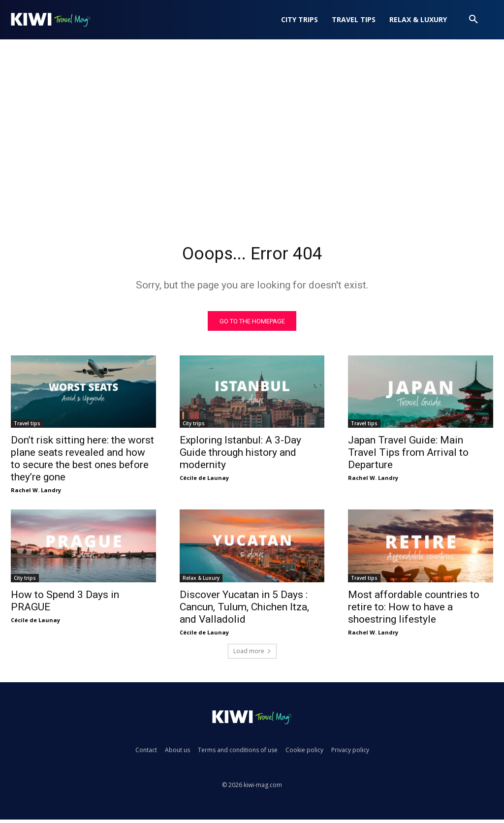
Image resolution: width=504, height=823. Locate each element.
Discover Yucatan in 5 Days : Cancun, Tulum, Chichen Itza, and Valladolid (244, 610)
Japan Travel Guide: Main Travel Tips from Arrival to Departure (408, 456)
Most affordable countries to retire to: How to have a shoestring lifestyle (414, 610)
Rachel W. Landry (36, 493)
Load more (252, 654)
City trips (194, 427)
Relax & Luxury (201, 581)
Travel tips (27, 427)
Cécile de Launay (204, 481)
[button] (473, 20)
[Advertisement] (252, 141)
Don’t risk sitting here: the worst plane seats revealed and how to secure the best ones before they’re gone (82, 462)
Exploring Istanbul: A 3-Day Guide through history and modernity (240, 456)
